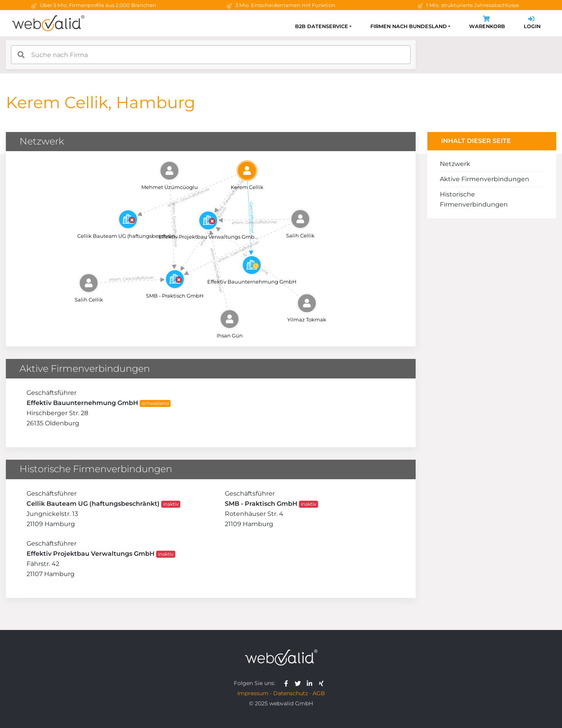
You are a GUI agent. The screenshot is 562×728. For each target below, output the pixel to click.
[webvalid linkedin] (311, 683)
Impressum (253, 693)
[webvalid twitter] (300, 683)
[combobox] (211, 55)
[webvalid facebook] (288, 683)
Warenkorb (487, 23)
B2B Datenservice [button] (322, 26)
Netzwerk (455, 164)
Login (532, 23)
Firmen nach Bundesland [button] (409, 26)
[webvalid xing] (322, 683)
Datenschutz (291, 693)
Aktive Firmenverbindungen (485, 179)
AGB (319, 693)
